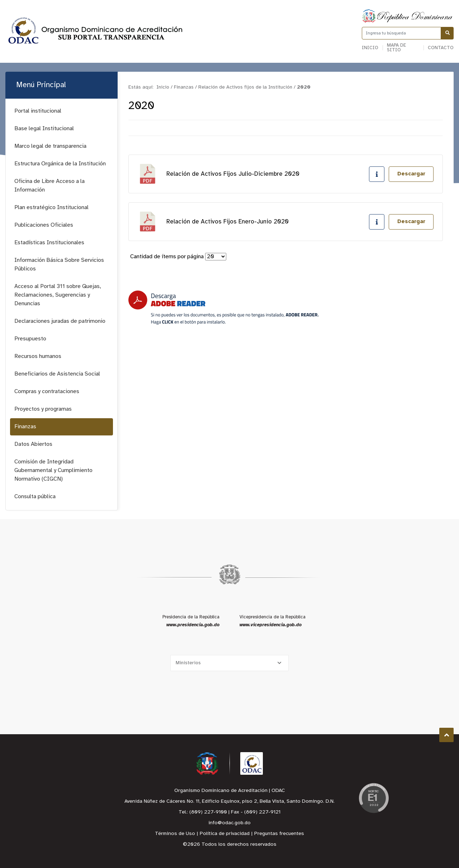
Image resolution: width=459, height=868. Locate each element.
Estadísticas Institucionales (49, 243)
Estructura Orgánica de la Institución (60, 164)
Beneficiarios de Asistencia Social (57, 374)
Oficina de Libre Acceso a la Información (49, 186)
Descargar (411, 174)
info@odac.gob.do (229, 823)
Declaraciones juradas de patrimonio (60, 321)
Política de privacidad (225, 834)
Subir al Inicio (447, 735)
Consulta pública (35, 497)
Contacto (441, 48)
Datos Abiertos (33, 444)
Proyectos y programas (43, 409)
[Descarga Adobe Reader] (223, 308)
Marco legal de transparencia (50, 146)
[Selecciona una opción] (229, 663)
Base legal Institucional (44, 129)
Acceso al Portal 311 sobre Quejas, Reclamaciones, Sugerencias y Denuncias (58, 295)
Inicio (370, 48)
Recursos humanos (38, 356)
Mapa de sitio (396, 48)
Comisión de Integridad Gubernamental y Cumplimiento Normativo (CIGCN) (53, 470)
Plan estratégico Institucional (51, 207)
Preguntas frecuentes (279, 834)
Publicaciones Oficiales (44, 225)
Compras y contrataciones (47, 391)
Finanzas (25, 427)
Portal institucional (38, 111)
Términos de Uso (175, 834)
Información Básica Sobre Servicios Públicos (59, 265)
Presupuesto (30, 339)
